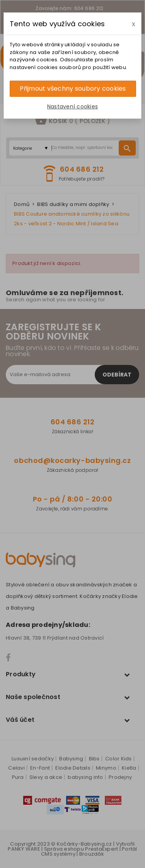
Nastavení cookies (72, 106)
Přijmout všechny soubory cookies (73, 89)
